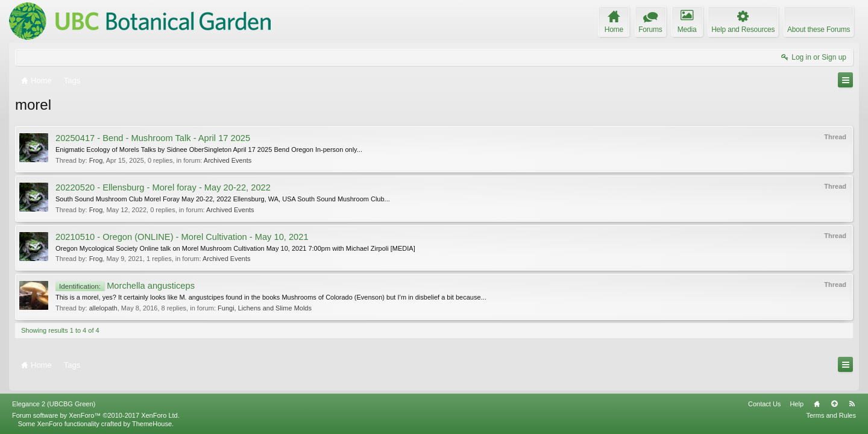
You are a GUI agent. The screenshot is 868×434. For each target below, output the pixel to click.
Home (817, 404)
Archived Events (228, 160)
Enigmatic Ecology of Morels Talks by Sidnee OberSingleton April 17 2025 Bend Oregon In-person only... (209, 149)
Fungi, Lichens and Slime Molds (265, 308)
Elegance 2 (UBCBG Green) (54, 404)
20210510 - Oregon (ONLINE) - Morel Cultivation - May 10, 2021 (182, 237)
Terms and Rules (831, 415)
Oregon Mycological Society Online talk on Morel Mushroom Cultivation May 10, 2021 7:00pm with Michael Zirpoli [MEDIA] (235, 248)
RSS (852, 404)
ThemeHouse (152, 424)
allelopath (103, 308)
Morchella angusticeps (125, 286)
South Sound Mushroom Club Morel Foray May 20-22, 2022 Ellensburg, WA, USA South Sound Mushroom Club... (223, 199)
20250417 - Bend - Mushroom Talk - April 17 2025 (153, 138)
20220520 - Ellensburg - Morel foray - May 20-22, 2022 (163, 187)
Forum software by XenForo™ (96, 415)
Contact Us (764, 404)
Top (834, 404)
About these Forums (819, 30)
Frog (96, 160)
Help (797, 404)
